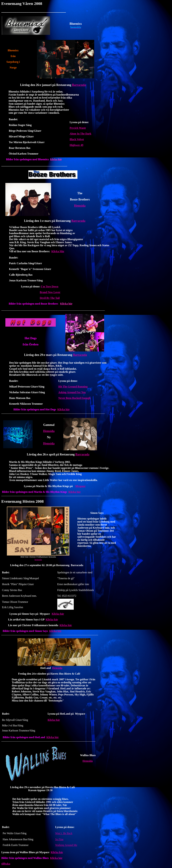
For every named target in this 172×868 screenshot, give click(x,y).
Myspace (80, 486)
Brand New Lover (50, 292)
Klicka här (64, 409)
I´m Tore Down (50, 287)
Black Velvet (77, 139)
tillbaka (6, 864)
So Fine (59, 839)
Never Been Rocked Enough (74, 398)
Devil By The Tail (50, 298)
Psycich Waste (78, 128)
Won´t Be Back (64, 833)
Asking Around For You (72, 392)
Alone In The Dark (80, 134)
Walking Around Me (66, 845)
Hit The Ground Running (73, 387)
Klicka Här (58, 251)
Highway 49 (76, 145)
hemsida (38, 559)
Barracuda (79, 85)
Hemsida (80, 206)
